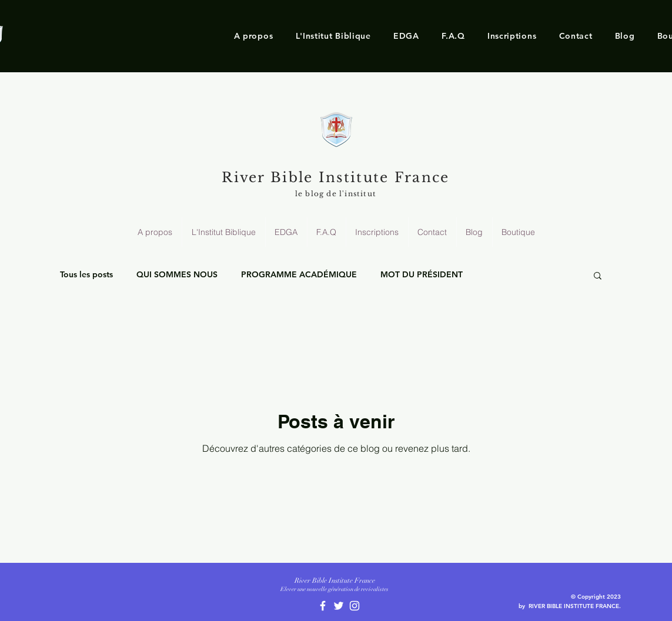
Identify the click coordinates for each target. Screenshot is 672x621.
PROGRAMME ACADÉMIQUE (299, 274)
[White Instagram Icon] (355, 606)
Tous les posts (86, 274)
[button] (254, 36)
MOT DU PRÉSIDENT (422, 274)
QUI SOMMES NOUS (177, 274)
